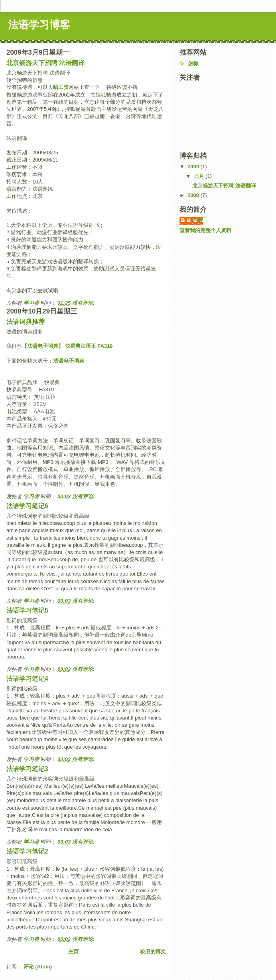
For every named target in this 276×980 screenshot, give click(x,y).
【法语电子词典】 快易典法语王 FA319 (67, 346)
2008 (194, 195)
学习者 (195, 220)
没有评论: (84, 303)
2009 (194, 167)
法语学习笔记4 (27, 679)
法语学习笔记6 (27, 506)
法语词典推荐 (26, 322)
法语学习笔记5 (27, 610)
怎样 (193, 64)
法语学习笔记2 (27, 851)
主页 (73, 951)
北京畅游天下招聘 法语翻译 (45, 63)
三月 (200, 176)
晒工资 (61, 87)
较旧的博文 (153, 951)
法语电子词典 (69, 361)
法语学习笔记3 (27, 769)
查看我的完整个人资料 (205, 230)
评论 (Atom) (38, 967)
